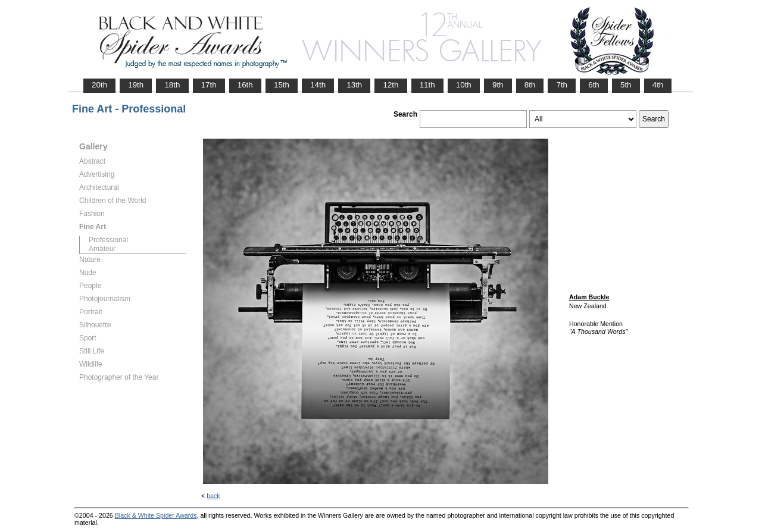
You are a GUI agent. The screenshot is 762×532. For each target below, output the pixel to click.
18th (172, 85)
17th (209, 85)
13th (354, 85)
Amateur (102, 249)
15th (282, 85)
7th (562, 85)
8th (530, 85)
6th (594, 85)
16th (245, 85)
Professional (108, 240)
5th (626, 85)
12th (391, 85)
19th (136, 85)
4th (658, 85)
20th (99, 85)
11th (427, 85)
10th (464, 85)
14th (318, 85)
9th (498, 85)
